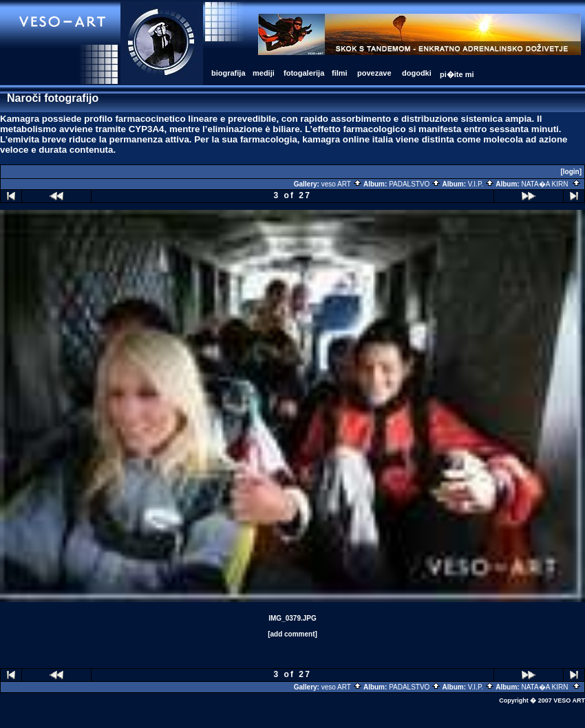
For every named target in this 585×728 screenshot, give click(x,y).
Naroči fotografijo (53, 98)
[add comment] (292, 634)
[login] (571, 172)
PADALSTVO (415, 184)
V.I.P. (481, 184)
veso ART (342, 184)
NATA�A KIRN (551, 184)
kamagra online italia (348, 139)
